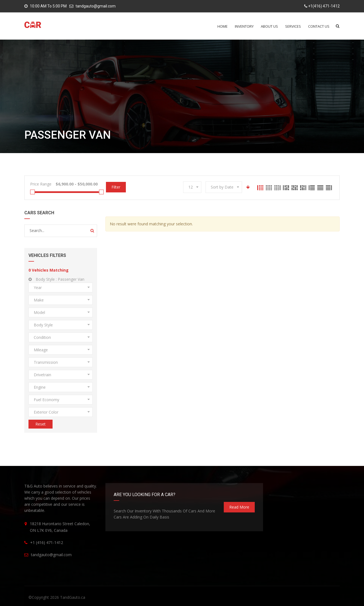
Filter (116, 187)
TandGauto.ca (73, 597)
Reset (41, 424)
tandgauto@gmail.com (96, 6)
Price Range (41, 184)
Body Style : (56, 279)
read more (239, 507)
